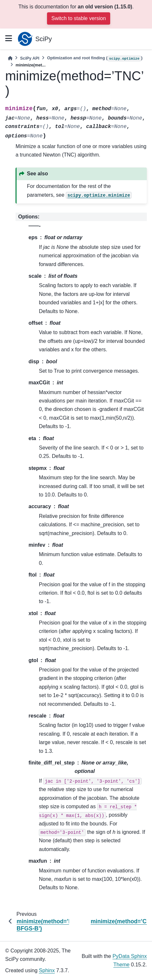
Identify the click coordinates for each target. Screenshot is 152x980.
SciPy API (30, 58)
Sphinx (47, 970)
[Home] (10, 58)
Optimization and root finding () (95, 58)
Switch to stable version (78, 18)
